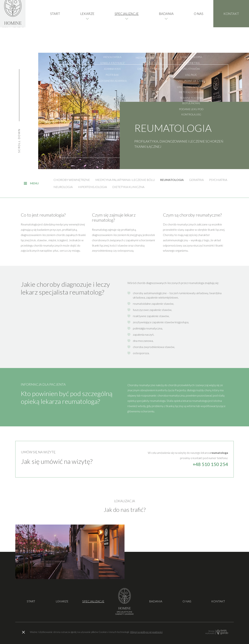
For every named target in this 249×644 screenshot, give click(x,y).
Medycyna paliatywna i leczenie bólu (125, 180)
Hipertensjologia (92, 187)
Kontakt (231, 26)
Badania (166, 26)
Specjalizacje (127, 26)
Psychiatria (218, 180)
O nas (199, 26)
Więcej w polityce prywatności (146, 632)
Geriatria (196, 180)
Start (55, 26)
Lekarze (87, 26)
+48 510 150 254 (210, 464)
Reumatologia (172, 180)
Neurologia (63, 187)
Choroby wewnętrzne (72, 180)
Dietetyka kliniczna (128, 187)
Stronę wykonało (210, 632)
